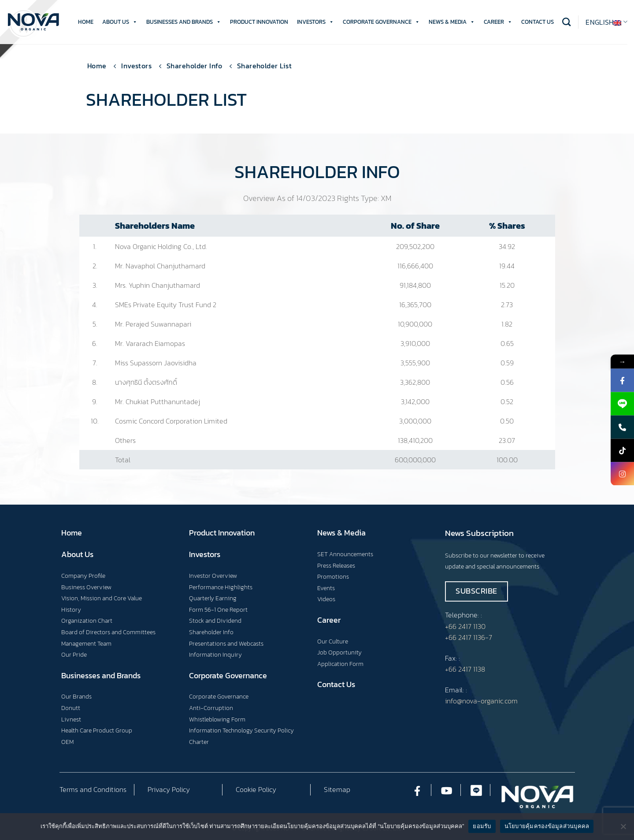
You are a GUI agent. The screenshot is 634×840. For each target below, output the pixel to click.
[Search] (566, 22)
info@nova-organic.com (481, 701)
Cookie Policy (256, 789)
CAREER (498, 22)
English (606, 22)
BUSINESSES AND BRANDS (184, 22)
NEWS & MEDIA (452, 22)
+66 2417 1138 (465, 669)
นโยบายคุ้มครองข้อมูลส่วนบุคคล (547, 826)
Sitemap (337, 789)
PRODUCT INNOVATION (259, 22)
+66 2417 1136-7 (469, 637)
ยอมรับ (482, 826)
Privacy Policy (169, 789)
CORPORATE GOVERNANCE (381, 22)
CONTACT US (538, 22)
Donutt (71, 708)
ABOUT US (120, 22)
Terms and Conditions (93, 789)
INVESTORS (315, 22)
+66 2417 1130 (465, 626)
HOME (86, 22)
